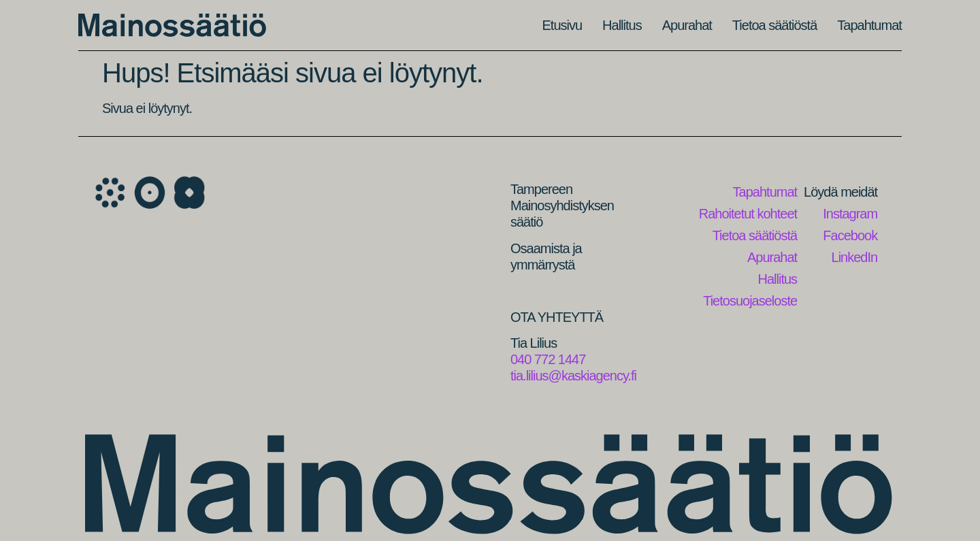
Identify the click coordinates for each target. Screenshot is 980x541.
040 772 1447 (548, 359)
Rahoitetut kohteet (748, 214)
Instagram (850, 214)
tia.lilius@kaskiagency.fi (573, 376)
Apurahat (687, 25)
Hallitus (622, 25)
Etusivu (562, 25)
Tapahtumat (869, 25)
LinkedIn (855, 257)
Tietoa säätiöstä (774, 25)
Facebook (850, 235)
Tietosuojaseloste (750, 301)
